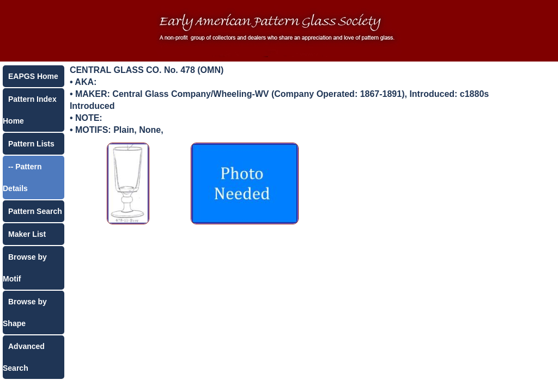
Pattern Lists (31, 144)
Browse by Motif (25, 268)
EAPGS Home (33, 76)
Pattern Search (35, 211)
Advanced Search (24, 357)
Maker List (27, 234)
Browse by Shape (25, 313)
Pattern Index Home (30, 110)
